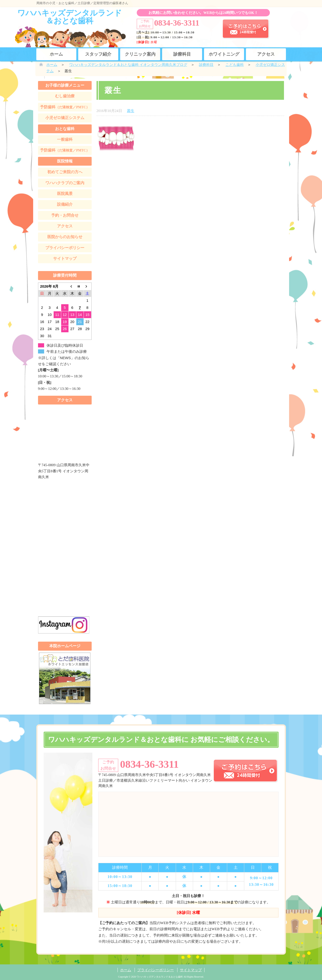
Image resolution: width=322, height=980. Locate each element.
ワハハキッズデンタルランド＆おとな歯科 (70, 17)
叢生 (131, 111)
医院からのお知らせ (65, 237)
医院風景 (65, 194)
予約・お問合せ (65, 215)
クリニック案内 (140, 54)
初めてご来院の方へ (65, 172)
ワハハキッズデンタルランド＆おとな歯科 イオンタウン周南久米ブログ (128, 65)
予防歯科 (65, 107)
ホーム (56, 54)
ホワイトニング (224, 54)
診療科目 (182, 54)
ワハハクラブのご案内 (65, 183)
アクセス (266, 54)
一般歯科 (65, 139)
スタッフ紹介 (98, 54)
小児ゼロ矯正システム (65, 118)
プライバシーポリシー (65, 248)
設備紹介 (65, 204)
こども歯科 (235, 65)
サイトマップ (65, 258)
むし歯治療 (65, 96)
